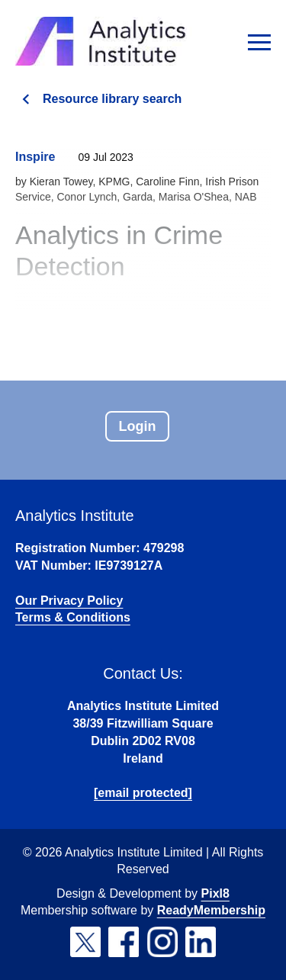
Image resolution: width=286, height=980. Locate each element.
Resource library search (112, 99)
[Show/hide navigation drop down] (259, 42)
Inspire (35, 157)
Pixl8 (215, 893)
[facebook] (124, 942)
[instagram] (162, 942)
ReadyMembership (211, 910)
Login (138, 426)
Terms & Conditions (73, 617)
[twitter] (85, 942)
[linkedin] (201, 942)
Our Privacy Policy (69, 601)
